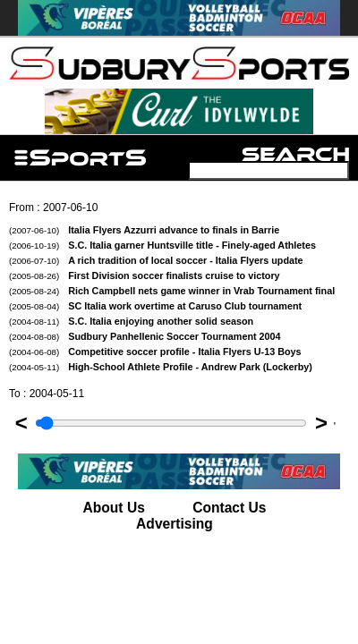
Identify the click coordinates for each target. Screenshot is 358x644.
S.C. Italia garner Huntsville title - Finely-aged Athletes (162, 245)
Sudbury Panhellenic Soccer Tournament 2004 (145, 336)
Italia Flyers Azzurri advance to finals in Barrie (144, 230)
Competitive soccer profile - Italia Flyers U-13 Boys (155, 352)
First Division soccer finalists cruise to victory (145, 275)
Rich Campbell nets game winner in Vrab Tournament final (172, 291)
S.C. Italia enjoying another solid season (131, 321)
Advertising (175, 524)
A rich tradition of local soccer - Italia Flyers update (156, 260)
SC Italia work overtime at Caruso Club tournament (155, 306)
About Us (114, 508)
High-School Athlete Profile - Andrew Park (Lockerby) (161, 367)
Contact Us (229, 508)
